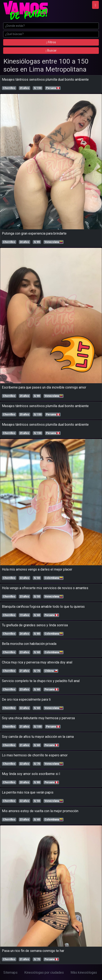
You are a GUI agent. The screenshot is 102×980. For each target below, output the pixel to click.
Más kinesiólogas (84, 973)
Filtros (51, 42)
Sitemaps (10, 973)
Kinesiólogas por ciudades (44, 973)
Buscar (51, 50)
